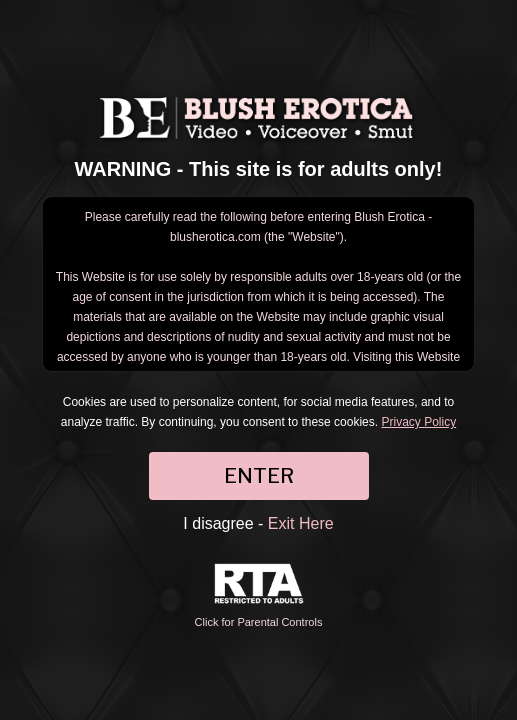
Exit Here (301, 523)
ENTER (259, 476)
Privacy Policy (418, 422)
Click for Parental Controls (259, 595)
